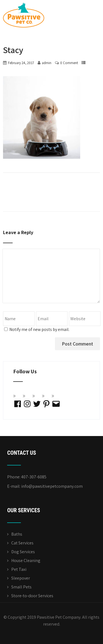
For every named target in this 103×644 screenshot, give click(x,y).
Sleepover (21, 578)
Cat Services (22, 543)
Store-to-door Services (32, 596)
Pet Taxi (19, 569)
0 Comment (69, 63)
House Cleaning (26, 561)
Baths (17, 534)
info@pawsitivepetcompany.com (52, 486)
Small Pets (21, 587)
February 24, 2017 (21, 63)
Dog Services (23, 552)
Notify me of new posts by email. (39, 329)
